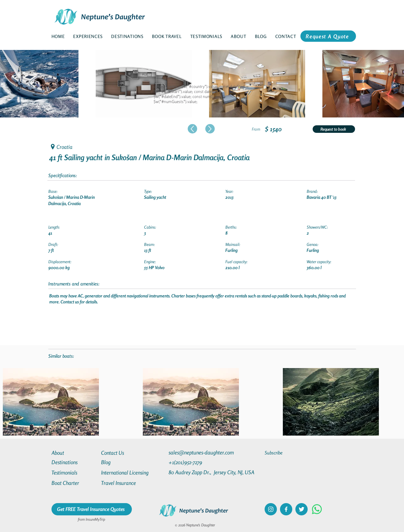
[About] (74, 453)
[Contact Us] (124, 453)
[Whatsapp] (317, 509)
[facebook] (286, 509)
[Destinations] (74, 462)
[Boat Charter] (74, 483)
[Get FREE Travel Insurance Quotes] (92, 509)
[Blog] (124, 462)
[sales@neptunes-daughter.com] (202, 452)
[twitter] (302, 509)
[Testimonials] (74, 472)
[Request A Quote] (328, 36)
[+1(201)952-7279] (198, 462)
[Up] (192, 129)
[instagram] (271, 509)
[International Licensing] (129, 472)
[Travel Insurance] (124, 483)
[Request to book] (334, 129)
